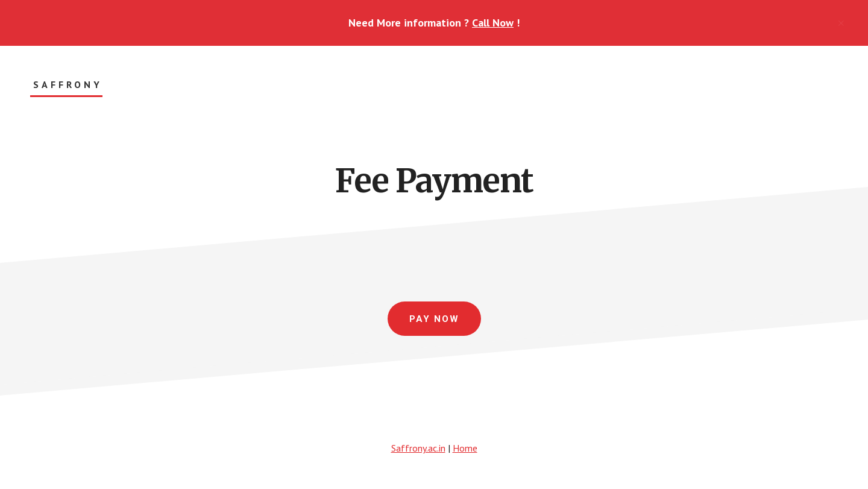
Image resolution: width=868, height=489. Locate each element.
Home (465, 448)
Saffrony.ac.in (418, 448)
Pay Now (434, 319)
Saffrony (68, 85)
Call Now (493, 23)
